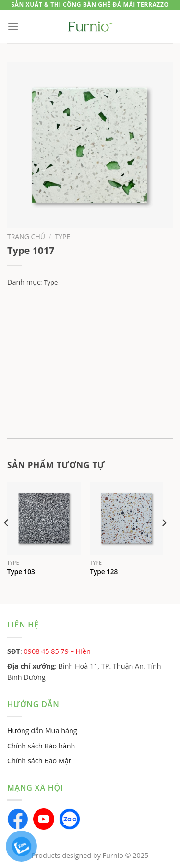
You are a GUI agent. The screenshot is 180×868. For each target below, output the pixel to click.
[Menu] (13, 26)
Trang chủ (26, 236)
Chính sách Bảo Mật (39, 761)
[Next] (164, 542)
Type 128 (104, 572)
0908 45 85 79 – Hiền (57, 651)
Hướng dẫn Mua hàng (42, 730)
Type (62, 236)
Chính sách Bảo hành (41, 746)
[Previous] (7, 542)
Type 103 (21, 572)
